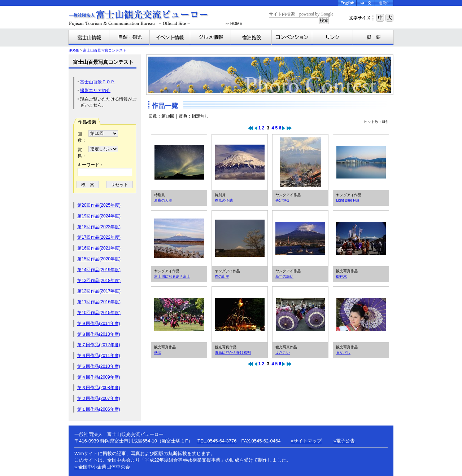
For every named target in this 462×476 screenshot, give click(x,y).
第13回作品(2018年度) (99, 281)
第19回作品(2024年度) (99, 216)
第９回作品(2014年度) (99, 323)
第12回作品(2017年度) (99, 291)
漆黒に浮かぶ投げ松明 (240, 314)
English (347, 3)
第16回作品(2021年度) (99, 248)
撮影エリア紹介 (95, 91)
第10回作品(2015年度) (99, 313)
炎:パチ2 (300, 162)
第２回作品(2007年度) (99, 398)
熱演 (179, 314)
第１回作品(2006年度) (99, 409)
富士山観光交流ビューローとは (373, 38)
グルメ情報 (211, 38)
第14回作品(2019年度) (99, 270)
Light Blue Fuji (361, 162)
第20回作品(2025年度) (99, 205)
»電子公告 (344, 441)
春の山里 (240, 238)
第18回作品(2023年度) (99, 227)
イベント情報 (170, 38)
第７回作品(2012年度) (99, 345)
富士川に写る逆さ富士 (179, 238)
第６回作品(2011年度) (99, 356)
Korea (384, 3)
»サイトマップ (306, 441)
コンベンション (292, 38)
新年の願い (300, 238)
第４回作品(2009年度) (99, 377)
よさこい (300, 314)
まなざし (361, 314)
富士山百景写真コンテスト (105, 50)
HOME (234, 24)
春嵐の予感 (240, 162)
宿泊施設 (251, 38)
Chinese (366, 3)
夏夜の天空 (179, 162)
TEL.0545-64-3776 (217, 441)
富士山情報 (89, 38)
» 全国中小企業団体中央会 (102, 467)
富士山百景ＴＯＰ (97, 82)
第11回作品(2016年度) (99, 302)
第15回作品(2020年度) (99, 259)
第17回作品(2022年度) (99, 237)
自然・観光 (130, 38)
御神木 (361, 238)
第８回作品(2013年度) (99, 334)
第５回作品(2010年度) (99, 366)
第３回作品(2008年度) (99, 388)
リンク (333, 38)
